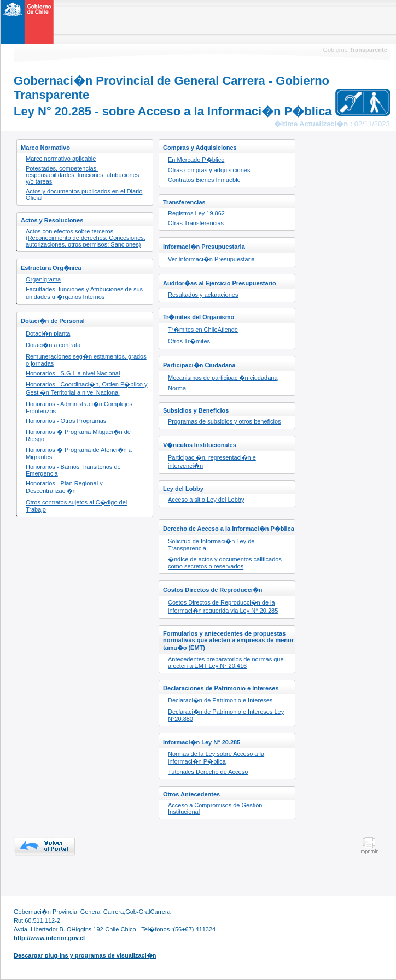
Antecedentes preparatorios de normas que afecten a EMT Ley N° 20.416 (226, 662)
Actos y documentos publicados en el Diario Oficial (84, 195)
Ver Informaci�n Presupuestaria (211, 259)
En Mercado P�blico (196, 160)
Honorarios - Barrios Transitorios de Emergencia (73, 470)
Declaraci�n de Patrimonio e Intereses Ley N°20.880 (226, 715)
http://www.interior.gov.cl (49, 938)
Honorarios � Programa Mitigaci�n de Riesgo (78, 435)
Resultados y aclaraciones (203, 295)
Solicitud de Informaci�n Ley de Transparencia (211, 545)
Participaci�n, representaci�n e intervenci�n (212, 462)
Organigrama (43, 279)
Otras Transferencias (196, 223)
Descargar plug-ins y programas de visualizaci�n (85, 955)
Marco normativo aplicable (61, 159)
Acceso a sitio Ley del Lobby (206, 500)
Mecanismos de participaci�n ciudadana (223, 378)
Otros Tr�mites (189, 341)
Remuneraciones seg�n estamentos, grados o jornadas (86, 360)
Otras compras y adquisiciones (209, 170)
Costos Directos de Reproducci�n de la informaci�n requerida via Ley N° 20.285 (223, 606)
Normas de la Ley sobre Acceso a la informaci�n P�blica (216, 758)
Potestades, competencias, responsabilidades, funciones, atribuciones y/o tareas (82, 175)
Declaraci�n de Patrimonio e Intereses (220, 700)
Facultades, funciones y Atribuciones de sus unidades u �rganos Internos (84, 293)
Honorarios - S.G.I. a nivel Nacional (73, 373)
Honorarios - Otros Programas (66, 421)
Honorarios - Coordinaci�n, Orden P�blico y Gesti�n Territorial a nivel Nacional (87, 388)
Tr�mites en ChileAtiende (203, 330)
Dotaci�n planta (48, 333)
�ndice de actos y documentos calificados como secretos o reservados (225, 563)
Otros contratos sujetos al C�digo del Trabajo (76, 506)
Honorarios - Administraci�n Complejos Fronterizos (79, 407)
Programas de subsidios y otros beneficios (225, 421)
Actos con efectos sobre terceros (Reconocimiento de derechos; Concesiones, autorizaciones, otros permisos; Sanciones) (86, 238)
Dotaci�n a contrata (53, 345)
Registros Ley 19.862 (196, 213)
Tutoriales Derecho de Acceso (208, 772)
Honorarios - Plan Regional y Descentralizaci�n (64, 487)
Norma (177, 388)
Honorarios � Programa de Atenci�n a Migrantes (79, 453)
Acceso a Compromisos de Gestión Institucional (215, 808)
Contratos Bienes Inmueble (204, 180)
